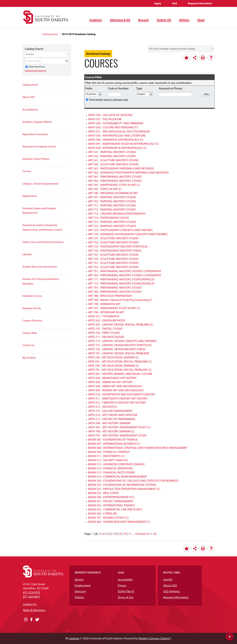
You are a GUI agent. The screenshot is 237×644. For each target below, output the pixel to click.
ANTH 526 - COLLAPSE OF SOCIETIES (110, 115)
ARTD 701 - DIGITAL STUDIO (105, 329)
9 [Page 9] (120, 534)
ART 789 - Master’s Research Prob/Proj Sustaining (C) (120, 300)
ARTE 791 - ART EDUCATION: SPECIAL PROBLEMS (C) (120, 370)
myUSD (168, 580)
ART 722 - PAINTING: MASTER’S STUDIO (112, 226)
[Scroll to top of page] (230, 637)
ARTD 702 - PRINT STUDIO (104, 333)
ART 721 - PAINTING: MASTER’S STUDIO (112, 222)
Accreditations (30, 110)
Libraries (27, 254)
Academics (96, 20)
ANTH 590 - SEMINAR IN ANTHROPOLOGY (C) (116, 140)
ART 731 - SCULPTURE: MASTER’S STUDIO (113, 238)
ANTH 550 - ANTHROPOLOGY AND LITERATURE (117, 135)
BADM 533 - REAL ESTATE (103, 493)
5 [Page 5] (107, 534)
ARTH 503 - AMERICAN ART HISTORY (110, 382)
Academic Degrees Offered (37, 122)
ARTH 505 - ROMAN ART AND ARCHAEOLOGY (116, 390)
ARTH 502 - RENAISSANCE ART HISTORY (112, 378)
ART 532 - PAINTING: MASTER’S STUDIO (112, 156)
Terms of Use (125, 597)
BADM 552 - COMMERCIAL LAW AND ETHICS (115, 509)
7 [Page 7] (113, 534)
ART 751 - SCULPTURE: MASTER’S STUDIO (113, 263)
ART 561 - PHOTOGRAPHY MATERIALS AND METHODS (121, 168)
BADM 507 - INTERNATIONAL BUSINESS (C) (114, 444)
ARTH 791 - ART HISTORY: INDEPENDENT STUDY (117, 435)
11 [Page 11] (130, 534)
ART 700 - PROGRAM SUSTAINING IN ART (113, 193)
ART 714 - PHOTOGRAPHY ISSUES (108, 218)
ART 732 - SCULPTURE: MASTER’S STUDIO (113, 242)
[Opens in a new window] (26, 620)
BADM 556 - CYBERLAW (102, 513)
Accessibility (125, 580)
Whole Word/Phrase (37, 67)
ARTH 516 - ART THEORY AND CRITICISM (113, 415)
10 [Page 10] (125, 534)
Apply (158, 3)
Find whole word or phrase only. (109, 100)
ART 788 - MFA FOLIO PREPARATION (110, 296)
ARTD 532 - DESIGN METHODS (107, 320)
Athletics (184, 20)
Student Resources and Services (40, 267)
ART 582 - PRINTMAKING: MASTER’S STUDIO (115, 181)
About (201, 20)
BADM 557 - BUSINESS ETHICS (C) (108, 518)
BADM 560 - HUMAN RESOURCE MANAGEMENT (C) (119, 522)
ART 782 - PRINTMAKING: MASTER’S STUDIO (115, 292)
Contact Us (28, 345)
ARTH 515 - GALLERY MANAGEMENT (110, 411)
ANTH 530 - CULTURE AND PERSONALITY (113, 127)
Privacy (122, 585)
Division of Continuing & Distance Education (41, 281)
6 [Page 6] (110, 534)
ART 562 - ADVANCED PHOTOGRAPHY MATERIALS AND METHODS (128, 172)
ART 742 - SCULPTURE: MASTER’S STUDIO (113, 259)
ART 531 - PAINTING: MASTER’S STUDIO (112, 152)
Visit (175, 3)
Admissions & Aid (120, 20)
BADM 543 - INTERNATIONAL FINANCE (112, 505)
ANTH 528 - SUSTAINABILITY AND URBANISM (116, 123)
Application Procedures (35, 134)
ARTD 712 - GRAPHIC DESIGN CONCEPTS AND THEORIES (122, 341)
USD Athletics (172, 591)
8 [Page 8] (117, 534)
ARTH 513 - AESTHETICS (103, 407)
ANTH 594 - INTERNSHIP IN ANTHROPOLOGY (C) (117, 148)
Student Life (164, 20)
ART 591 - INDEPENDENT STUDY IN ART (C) (114, 185)
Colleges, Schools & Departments (40, 184)
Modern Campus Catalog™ (155, 638)
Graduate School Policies (36, 159)
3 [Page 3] (99, 534)
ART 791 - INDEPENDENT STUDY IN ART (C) (114, 308)
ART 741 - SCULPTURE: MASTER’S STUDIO (113, 255)
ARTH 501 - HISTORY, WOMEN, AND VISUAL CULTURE (120, 374)
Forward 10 (142, 534)
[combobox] (181, 49)
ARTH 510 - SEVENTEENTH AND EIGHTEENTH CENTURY (122, 394)
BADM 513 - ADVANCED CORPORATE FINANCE (116, 464)
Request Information (200, 3)
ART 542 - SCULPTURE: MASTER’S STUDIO (113, 164)
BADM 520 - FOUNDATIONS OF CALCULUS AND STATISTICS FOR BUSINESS (133, 481)
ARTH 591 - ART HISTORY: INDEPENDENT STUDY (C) (119, 427)
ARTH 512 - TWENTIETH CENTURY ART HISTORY (117, 403)
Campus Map (30, 333)
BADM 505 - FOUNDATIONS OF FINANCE (113, 439)
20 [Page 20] (155, 534)
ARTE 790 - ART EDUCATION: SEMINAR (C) (113, 366)
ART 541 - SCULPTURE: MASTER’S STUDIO (113, 160)
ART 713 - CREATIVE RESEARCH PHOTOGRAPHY (117, 214)
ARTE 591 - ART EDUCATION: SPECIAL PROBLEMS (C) (120, 361)
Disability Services (32, 296)
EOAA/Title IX (126, 591)
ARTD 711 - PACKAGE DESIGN (106, 337)
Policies (79, 597)
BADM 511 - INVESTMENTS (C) (106, 456)
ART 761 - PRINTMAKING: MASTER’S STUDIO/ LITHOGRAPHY (125, 271)
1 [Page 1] (92, 534)
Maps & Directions (34, 610)
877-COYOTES (32, 592)
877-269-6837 (32, 597)
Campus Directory (32, 321)
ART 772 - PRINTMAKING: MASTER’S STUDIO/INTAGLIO (121, 283)
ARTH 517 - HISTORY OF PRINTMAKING (112, 419)
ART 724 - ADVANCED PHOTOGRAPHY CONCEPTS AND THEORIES (128, 234)
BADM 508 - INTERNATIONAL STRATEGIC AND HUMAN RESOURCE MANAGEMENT (138, 448)
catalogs (74, 638)
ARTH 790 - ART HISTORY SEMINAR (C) (111, 431)
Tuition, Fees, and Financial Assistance (43, 242)
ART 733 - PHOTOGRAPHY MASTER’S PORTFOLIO (118, 246)
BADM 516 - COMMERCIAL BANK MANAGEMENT (118, 476)
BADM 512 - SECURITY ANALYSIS (108, 460)
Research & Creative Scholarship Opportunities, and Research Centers (42, 227)
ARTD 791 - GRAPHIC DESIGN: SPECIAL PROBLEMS (119, 353)
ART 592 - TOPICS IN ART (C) (105, 189)
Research (143, 20)
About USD (28, 97)
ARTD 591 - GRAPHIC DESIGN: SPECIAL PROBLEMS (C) (121, 324)
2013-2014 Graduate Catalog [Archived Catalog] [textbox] (172, 49)
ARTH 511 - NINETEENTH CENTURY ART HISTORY (118, 398)
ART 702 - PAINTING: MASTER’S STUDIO (112, 201)
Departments (30, 196)
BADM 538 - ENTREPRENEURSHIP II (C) (111, 497)
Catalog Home (50, 34)
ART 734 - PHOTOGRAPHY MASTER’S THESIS (115, 251)
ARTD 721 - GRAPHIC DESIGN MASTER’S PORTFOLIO (120, 345)
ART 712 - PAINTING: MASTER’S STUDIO (112, 209)
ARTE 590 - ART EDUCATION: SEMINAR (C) (113, 357)
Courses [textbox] (30, 54)
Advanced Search (36, 71)
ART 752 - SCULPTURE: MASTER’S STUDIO (113, 267)
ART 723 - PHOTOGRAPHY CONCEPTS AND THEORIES (120, 230)
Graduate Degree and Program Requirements (39, 211)
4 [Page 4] (103, 534)
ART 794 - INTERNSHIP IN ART (106, 312)
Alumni (79, 580)
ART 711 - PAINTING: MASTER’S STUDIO (112, 205)
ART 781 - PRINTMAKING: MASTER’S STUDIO (115, 287)
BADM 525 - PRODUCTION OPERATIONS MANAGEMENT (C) (124, 489)
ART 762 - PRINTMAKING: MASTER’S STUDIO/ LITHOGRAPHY (125, 275)
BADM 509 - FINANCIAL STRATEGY (109, 452)
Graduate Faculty (32, 308)
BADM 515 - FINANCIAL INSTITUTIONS (111, 472)
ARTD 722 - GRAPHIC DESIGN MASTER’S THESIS (117, 349)
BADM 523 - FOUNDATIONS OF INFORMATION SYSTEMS (122, 485)
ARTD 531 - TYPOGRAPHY (104, 316)
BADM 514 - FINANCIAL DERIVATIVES (110, 468)
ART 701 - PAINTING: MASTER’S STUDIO (112, 197)
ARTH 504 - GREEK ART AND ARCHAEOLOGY (115, 386)
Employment (83, 585)
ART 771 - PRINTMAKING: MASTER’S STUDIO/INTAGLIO (121, 279)
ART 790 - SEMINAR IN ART (104, 304)
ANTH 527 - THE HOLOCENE (105, 119)
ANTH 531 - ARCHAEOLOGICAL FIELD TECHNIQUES (119, 131)
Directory (80, 591)
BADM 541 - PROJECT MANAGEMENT (111, 501)
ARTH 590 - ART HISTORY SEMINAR (109, 423)
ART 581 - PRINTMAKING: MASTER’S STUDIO (115, 177)
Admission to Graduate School (39, 147)
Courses (27, 171)
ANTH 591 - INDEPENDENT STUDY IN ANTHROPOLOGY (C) (123, 144)
